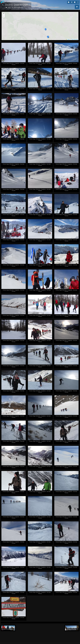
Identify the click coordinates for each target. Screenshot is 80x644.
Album (9, 8)
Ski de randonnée (18, 8)
